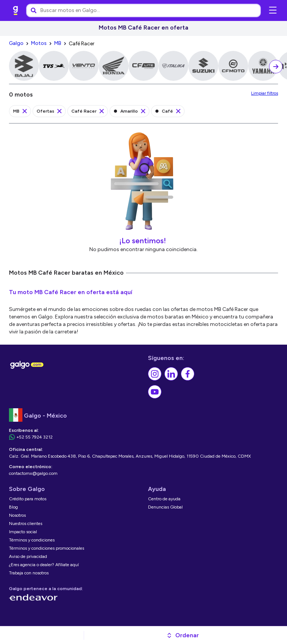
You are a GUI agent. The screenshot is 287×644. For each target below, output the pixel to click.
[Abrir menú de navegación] (273, 10)
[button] (183, 635)
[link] (16, 10)
